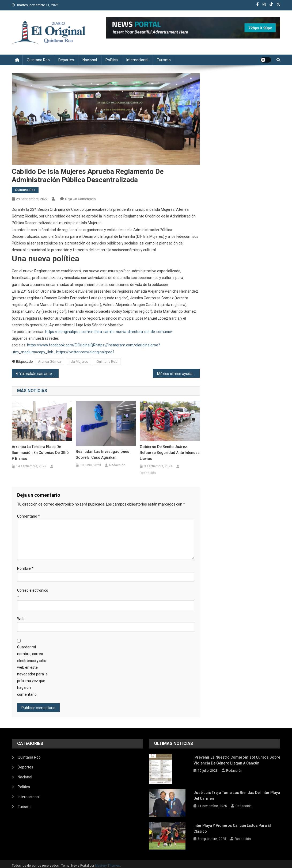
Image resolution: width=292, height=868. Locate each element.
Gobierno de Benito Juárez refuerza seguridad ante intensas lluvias (170, 453)
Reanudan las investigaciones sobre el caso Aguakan (103, 454)
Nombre (25, 568)
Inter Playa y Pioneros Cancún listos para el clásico (232, 825)
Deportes (66, 60)
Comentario (29, 516)
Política (112, 60)
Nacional (90, 60)
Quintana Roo (38, 60)
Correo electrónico (33, 594)
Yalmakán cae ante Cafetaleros (39, 374)
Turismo (164, 60)
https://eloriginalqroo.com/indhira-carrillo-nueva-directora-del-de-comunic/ (109, 332)
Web (21, 619)
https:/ (32, 345)
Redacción (117, 465)
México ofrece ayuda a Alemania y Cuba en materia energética (179, 374)
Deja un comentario (80, 199)
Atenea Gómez (50, 362)
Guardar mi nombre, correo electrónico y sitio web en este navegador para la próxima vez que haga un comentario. (32, 671)
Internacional (137, 60)
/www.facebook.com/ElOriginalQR (67, 345)
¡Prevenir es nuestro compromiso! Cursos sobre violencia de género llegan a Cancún (237, 760)
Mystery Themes (107, 862)
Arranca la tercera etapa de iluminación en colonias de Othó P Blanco (40, 453)
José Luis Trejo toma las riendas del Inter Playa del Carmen (236, 793)
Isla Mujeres (79, 362)
